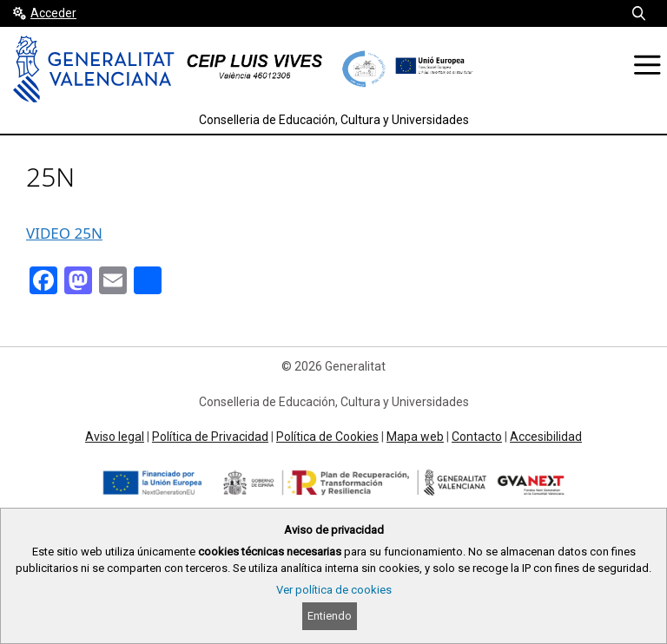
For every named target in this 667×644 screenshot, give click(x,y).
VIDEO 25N (64, 233)
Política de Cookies (327, 437)
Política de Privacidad (210, 437)
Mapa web (415, 437)
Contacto (477, 437)
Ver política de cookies (334, 590)
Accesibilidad (546, 437)
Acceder (53, 13)
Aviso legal (115, 437)
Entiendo (330, 616)
